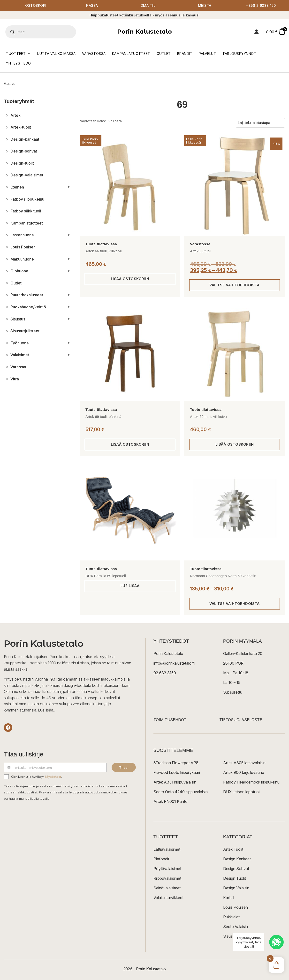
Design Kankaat (237, 859)
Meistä (205, 5)
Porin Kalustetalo (144, 32)
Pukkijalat (231, 917)
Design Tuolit (235, 878)
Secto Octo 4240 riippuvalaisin (181, 792)
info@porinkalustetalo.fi (174, 663)
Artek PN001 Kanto (171, 801)
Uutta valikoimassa (56, 54)
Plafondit (161, 859)
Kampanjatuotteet (131, 54)
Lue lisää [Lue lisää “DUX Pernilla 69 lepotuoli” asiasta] (130, 586)
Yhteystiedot (20, 63)
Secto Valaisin (236, 927)
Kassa (92, 5)
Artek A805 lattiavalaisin (244, 763)
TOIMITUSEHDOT (170, 720)
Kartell (229, 898)
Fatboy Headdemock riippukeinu (251, 782)
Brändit (185, 54)
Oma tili (148, 5)
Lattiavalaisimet (167, 849)
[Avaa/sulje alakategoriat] (69, 187)
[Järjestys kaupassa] (260, 123)
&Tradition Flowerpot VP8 (176, 763)
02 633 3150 (165, 673)
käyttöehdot (53, 777)
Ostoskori (36, 5)
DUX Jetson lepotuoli (242, 792)
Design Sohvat (236, 869)
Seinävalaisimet (167, 888)
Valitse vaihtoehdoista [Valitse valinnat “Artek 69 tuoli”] (234, 285)
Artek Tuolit (233, 849)
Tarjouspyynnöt (239, 54)
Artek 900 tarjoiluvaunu (244, 772)
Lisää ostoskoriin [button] (130, 279)
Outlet (164, 54)
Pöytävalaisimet (167, 869)
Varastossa (94, 54)
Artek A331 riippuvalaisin (175, 782)
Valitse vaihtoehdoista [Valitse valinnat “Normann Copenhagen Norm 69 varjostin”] (234, 604)
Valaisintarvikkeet (168, 898)
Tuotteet (18, 54)
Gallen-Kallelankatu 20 (243, 653)
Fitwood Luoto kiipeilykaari (177, 772)
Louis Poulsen (236, 907)
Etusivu (10, 83)
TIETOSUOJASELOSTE (241, 720)
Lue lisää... (47, 710)
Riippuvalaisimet (167, 878)
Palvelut (207, 54)
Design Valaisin (236, 888)
